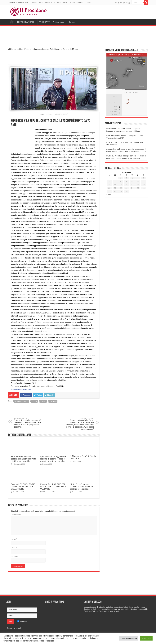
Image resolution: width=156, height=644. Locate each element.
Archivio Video (75, 2)
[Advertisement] (78, 36)
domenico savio (21, 401)
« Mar (109, 194)
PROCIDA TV (62, 2)
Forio (34, 401)
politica (20, 49)
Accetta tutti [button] (146, 638)
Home (34, 2)
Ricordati (22, 622)
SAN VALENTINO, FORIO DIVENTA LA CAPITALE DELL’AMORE (23, 487)
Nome (14, 539)
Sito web (14, 556)
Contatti (88, 2)
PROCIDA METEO (46, 2)
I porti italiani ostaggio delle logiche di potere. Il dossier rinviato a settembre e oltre (53, 459)
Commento (16, 515)
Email (14, 548)
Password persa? (14, 628)
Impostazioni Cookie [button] (129, 638)
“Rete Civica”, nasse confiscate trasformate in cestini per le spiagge (81, 487)
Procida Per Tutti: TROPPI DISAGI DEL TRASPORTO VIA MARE (53, 487)
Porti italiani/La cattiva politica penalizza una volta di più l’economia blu (24, 459)
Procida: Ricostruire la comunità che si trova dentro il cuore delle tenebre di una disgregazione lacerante (28, 423)
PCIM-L (43, 401)
